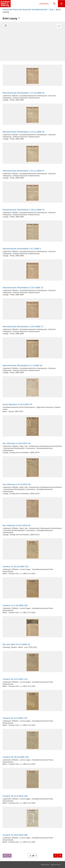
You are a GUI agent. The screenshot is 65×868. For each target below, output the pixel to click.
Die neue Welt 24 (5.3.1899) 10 (16, 644)
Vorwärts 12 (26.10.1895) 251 (16, 566)
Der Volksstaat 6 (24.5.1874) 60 (16, 525)
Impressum (45, 865)
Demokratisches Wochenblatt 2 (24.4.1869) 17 (23, 327)
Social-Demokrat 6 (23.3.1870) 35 (17, 404)
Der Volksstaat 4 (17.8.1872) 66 (16, 484)
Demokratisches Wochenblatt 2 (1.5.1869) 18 (22, 365)
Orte (51, 10)
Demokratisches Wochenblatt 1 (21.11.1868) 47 (24, 171)
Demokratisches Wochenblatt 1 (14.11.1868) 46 (24, 132)
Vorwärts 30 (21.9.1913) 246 (15, 796)
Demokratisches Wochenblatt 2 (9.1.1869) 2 (22, 249)
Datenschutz (56, 865)
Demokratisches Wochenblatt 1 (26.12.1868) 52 (24, 210)
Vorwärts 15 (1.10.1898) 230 (15, 605)
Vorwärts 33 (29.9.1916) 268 (15, 835)
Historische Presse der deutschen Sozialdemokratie (25, 10)
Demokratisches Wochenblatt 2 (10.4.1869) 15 (23, 288)
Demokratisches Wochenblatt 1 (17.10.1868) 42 (24, 93)
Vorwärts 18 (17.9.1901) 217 (15, 718)
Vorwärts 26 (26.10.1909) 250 (16, 757)
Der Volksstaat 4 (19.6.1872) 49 (16, 443)
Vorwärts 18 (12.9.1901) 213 (15, 679)
